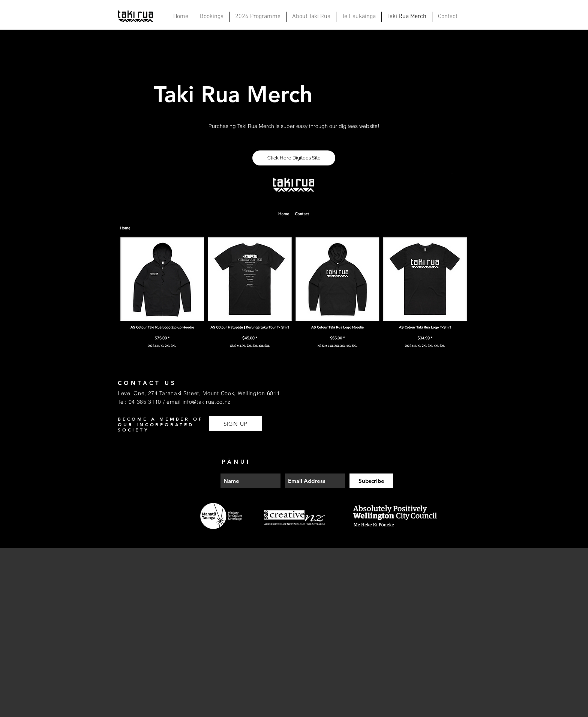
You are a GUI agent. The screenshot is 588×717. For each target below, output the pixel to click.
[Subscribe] (371, 481)
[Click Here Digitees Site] (294, 158)
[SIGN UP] (235, 424)
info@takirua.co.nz (207, 402)
